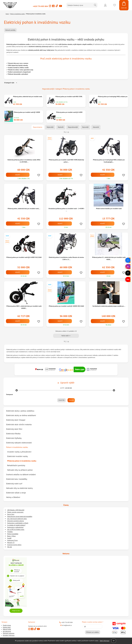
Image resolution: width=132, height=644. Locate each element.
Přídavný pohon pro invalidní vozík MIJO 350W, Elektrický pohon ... (66, 161)
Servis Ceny (11, 514)
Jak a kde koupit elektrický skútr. (17, 519)
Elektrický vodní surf (14, 484)
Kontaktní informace (9, 635)
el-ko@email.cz (66, 625)
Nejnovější (85, 127)
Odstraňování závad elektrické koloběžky (20, 516)
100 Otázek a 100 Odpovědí (16, 510)
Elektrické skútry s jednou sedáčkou (20, 411)
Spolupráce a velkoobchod (15, 527)
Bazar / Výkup (11, 536)
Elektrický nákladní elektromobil (19, 443)
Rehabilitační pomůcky (16, 465)
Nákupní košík (7, 629)
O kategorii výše (9, 83)
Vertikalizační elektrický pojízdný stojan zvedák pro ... (109, 306)
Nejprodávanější (73, 127)
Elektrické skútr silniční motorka (19, 424)
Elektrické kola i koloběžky (17, 479)
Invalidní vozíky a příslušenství (19, 452)
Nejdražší (61, 127)
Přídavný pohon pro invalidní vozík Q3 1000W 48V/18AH (66, 306)
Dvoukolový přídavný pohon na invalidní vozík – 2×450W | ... (66, 210)
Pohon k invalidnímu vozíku (17, 447)
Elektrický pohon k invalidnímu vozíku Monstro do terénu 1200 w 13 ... (66, 258)
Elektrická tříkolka (13, 434)
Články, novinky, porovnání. (15, 512)
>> (68, 132)
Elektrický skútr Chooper (16, 420)
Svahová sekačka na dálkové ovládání (21, 474)
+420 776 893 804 (40, 6)
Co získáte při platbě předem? (16, 525)
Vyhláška (10, 532)
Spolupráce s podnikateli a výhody (18, 523)
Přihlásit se (105, 5)
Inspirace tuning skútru (14, 545)
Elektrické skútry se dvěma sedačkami (21, 415)
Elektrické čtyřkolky (14, 438)
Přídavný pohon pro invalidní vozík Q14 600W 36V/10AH (24, 257)
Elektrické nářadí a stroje (16, 493)
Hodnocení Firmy (12, 540)
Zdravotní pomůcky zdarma (16, 521)
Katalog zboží (7, 627)
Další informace (105, 641)
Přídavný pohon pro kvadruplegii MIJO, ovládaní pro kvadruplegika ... (109, 161)
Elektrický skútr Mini (14, 429)
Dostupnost (10, 394)
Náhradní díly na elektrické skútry (19, 488)
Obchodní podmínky (9, 633)
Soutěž (9, 538)
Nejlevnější (50, 127)
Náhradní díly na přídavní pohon (20, 470)
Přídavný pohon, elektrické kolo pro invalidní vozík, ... (24, 209)
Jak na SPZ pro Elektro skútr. (16, 530)
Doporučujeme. (38, 127)
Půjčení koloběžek (13, 534)
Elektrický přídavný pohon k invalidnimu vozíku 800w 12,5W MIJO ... (24, 161)
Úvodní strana (7, 625)
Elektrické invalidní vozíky (17, 456)
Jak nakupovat (7, 631)
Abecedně (96, 127)
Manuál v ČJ (11, 543)
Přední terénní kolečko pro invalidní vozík (109, 209)
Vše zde (10, 547)
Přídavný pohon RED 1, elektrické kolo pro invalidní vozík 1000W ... (24, 307)
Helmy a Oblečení (13, 497)
